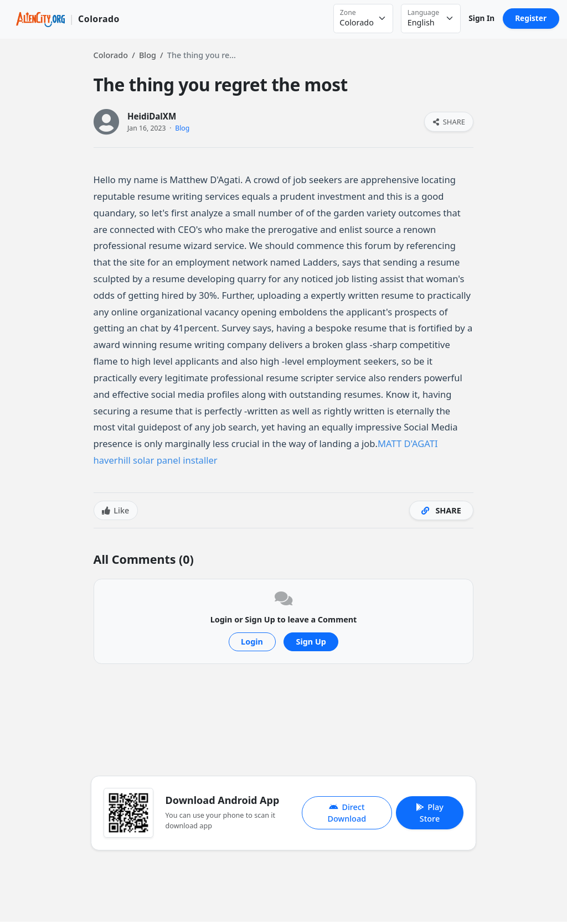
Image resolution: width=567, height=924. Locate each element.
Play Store (430, 813)
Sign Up (311, 642)
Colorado (111, 55)
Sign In (481, 18)
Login (252, 642)
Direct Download (347, 813)
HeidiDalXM (152, 116)
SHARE (449, 122)
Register (531, 18)
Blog (148, 55)
